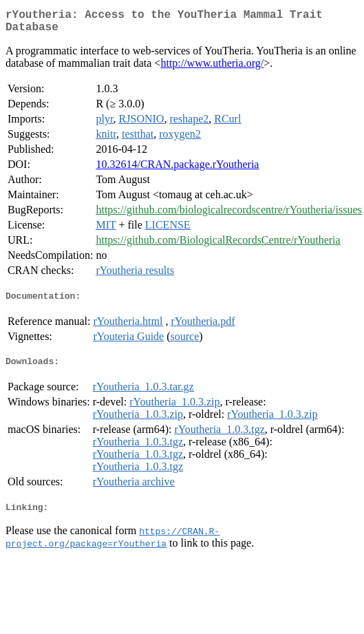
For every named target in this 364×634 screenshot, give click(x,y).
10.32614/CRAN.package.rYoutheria (177, 170)
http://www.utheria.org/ (212, 68)
